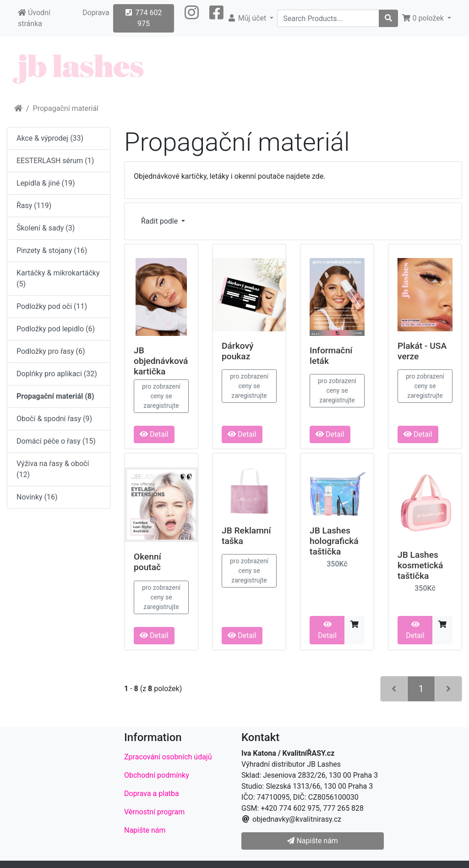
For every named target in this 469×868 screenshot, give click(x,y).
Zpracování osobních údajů (168, 757)
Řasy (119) (34, 206)
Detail (154, 434)
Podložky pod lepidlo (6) (56, 329)
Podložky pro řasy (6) (51, 351)
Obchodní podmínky (157, 775)
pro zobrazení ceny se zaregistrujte (161, 396)
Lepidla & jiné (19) (46, 183)
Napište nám (145, 830)
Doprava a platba (152, 794)
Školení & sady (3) (46, 228)
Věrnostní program (154, 812)
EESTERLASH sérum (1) (55, 161)
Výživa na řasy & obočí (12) (53, 469)
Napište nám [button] (312, 841)
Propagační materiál (66, 108)
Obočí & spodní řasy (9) (54, 419)
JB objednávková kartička (161, 361)
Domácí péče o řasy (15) (56, 441)
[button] (192, 18)
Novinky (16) (37, 497)
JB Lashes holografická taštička (334, 541)
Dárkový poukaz (237, 351)
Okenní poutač (147, 562)
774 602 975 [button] (144, 18)
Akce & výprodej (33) (50, 138)
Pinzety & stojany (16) (52, 250)
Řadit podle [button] (160, 221)
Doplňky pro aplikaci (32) (57, 374)
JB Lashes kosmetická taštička (420, 565)
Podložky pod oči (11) (52, 306)
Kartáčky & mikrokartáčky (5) (58, 278)
